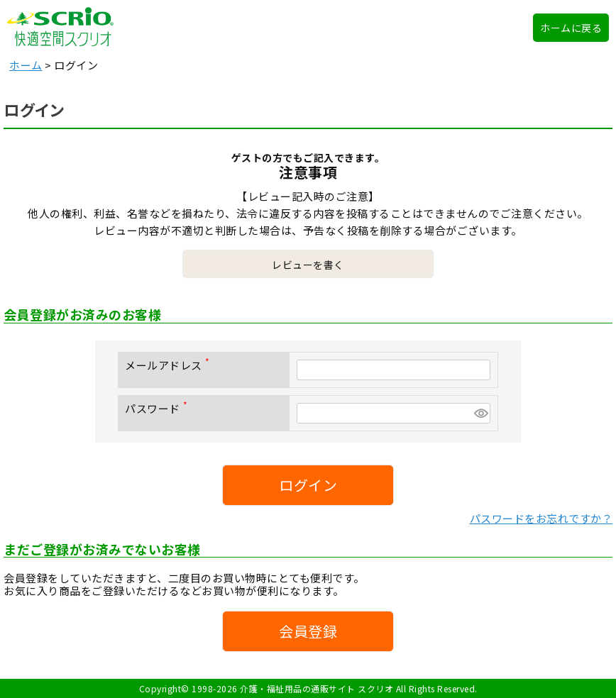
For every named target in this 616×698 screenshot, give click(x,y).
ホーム (26, 65)
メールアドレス (170, 365)
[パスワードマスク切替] (480, 413)
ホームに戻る (571, 28)
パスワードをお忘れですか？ (541, 518)
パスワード (159, 408)
